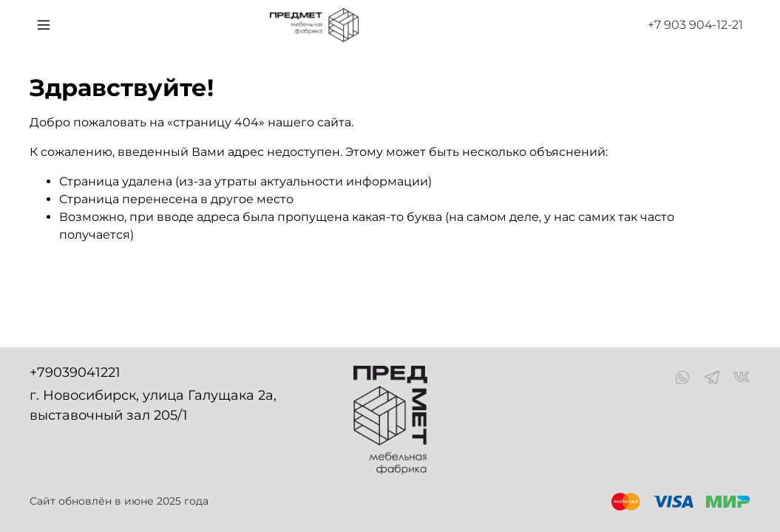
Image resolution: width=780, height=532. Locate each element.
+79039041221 (75, 372)
